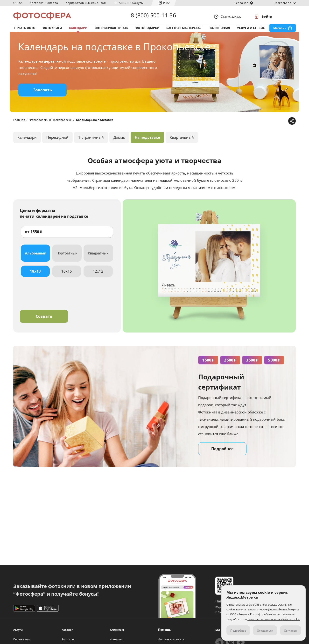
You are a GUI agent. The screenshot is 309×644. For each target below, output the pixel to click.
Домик (119, 142)
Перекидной (57, 142)
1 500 (208, 365)
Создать (44, 321)
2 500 (230, 365)
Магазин (280, 31)
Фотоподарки (147, 31)
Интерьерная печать (111, 31)
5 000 (274, 365)
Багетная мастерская (184, 31)
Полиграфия (219, 31)
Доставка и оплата (44, 3)
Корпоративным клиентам (86, 3)
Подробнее (222, 454)
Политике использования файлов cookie (274, 619)
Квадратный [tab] (98, 258)
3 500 (252, 365)
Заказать (42, 95)
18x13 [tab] (35, 276)
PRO (167, 3)
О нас (18, 3)
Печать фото (25, 31)
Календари (78, 31)
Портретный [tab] (67, 258)
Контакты (116, 639)
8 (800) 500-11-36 (153, 16)
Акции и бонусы (131, 3)
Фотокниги (52, 31)
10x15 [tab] (67, 276)
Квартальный (182, 142)
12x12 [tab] (98, 276)
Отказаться (265, 631)
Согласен (291, 631)
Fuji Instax (68, 639)
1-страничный (91, 142)
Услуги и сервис (251, 31)
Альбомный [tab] (36, 258)
